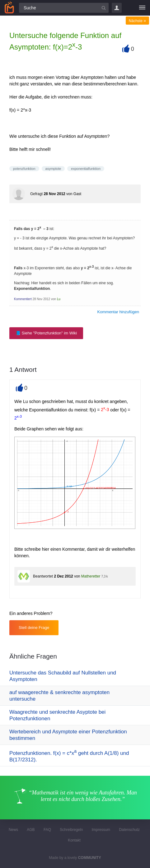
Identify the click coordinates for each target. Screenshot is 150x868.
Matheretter (91, 576)
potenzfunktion (24, 169)
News (13, 830)
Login (117, 8)
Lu (59, 299)
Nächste (137, 21)
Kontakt (74, 840)
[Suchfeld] (64, 8)
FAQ (47, 830)
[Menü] (142, 8)
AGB (31, 830)
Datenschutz (129, 830)
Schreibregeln (71, 830)
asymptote (53, 169)
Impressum (101, 830)
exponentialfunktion (86, 169)
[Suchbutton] (104, 8)
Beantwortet (43, 576)
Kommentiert (23, 299)
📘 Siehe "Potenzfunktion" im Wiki (46, 333)
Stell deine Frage (34, 628)
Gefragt (36, 194)
